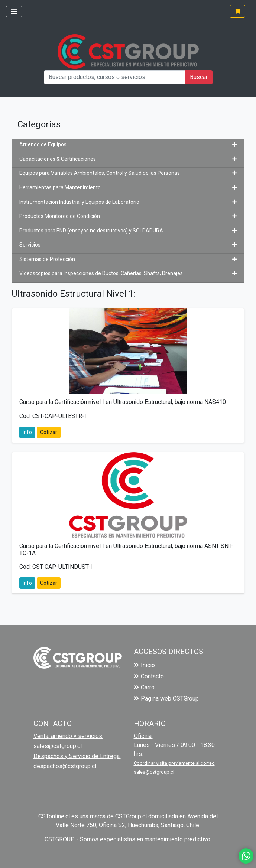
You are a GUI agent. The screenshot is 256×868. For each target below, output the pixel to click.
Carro (144, 687)
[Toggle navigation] (14, 12)
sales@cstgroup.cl (58, 746)
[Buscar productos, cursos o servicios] (115, 77)
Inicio (144, 665)
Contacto (149, 676)
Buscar (199, 77)
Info (27, 432)
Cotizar (49, 432)
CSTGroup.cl (131, 816)
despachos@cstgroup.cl (65, 766)
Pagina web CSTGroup (166, 699)
